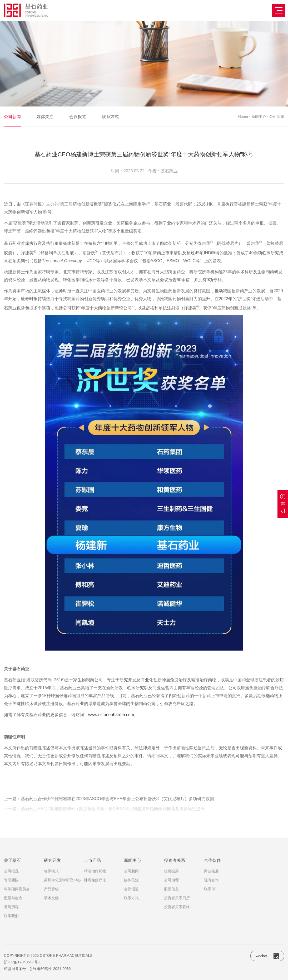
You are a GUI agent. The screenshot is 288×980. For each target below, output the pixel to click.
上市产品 (92, 870)
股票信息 (171, 899)
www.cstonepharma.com (111, 769)
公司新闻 (12, 117)
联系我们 (11, 925)
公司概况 (11, 881)
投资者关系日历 (177, 908)
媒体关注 (45, 117)
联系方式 (110, 117)
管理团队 (11, 890)
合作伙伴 (212, 870)
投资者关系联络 (177, 916)
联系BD (210, 899)
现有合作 (211, 890)
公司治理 (171, 890)
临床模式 (51, 881)
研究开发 (52, 870)
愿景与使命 (13, 908)
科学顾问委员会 (17, 899)
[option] (144, 64)
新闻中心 (259, 117)
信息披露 (171, 881)
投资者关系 (175, 870)
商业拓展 (211, 881)
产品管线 (51, 899)
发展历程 (11, 916)
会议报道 (78, 117)
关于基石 (12, 870)
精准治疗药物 (95, 881)
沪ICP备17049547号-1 (22, 962)
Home (243, 117)
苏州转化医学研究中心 (62, 890)
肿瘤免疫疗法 (95, 890)
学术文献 (51, 908)
